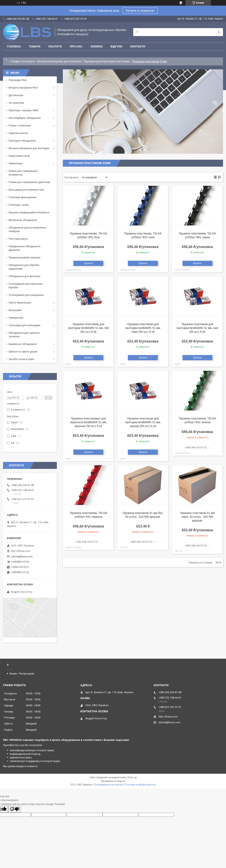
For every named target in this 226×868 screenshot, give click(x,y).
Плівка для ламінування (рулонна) (29, 182)
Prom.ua (132, 777)
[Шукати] (219, 32)
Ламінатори (15, 163)
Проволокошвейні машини (24, 257)
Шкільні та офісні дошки (23, 352)
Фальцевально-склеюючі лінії (26, 190)
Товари (35, 46)
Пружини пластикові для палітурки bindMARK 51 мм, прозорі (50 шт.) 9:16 (143, 422)
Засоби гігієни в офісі (21, 359)
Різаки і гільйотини (20, 125)
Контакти (138, 46)
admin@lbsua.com (22, 557)
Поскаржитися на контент (109, 785)
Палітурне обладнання (22, 141)
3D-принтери (16, 103)
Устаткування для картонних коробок (26, 286)
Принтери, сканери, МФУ (24, 110)
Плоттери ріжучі (18, 239)
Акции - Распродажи (22, 674)
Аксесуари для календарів (24, 325)
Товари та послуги (23, 61)
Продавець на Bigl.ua (113, 781)
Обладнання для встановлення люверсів (27, 229)
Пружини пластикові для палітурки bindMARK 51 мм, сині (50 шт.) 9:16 (197, 328)
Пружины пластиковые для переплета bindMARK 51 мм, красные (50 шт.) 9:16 (88, 422)
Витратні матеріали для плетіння (59, 61)
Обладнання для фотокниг (25, 276)
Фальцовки (15, 310)
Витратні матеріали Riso (23, 88)
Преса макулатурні (20, 303)
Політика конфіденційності (141, 785)
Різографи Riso (18, 80)
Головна (14, 46)
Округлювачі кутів (19, 156)
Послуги (55, 46)
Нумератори (16, 318)
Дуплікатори (16, 95)
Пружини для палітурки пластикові (107, 61)
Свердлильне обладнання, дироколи (25, 248)
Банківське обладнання (23, 344)
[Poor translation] (15, 809)
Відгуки (116, 46)
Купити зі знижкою (140, 11)
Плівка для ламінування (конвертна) (23, 173)
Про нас (76, 46)
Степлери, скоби (19, 205)
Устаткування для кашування (26, 295)
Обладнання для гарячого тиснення (24, 335)
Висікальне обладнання (23, 220)
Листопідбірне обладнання (25, 118)
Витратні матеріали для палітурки (29, 148)
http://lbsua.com (21, 551)
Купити (88, 263)
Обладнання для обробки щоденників (24, 267)
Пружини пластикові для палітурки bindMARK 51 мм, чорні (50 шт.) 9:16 (143, 328)
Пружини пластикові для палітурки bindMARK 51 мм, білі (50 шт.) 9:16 (88, 328)
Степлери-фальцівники (23, 197)
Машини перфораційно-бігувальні (29, 212)
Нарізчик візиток (18, 133)
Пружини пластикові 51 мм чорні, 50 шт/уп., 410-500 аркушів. (197, 517)
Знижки (97, 46)
